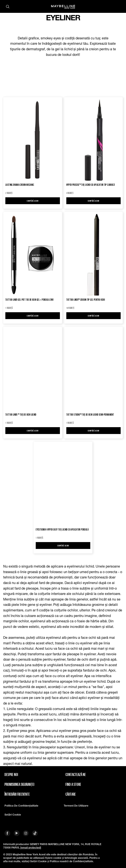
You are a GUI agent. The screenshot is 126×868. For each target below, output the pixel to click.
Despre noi (11, 774)
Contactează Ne (76, 774)
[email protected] (31, 848)
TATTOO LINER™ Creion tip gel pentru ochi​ (86, 300)
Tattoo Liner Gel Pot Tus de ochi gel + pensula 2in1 (30, 300)
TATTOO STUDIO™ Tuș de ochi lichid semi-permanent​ (90, 415)
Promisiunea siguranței (19, 784)
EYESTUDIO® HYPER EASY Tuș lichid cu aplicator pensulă (62, 530)
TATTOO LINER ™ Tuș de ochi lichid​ (21, 415)
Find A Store (73, 784)
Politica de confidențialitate (21, 806)
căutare (71, 794)
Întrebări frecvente (17, 794)
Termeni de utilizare (76, 806)
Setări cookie (13, 815)
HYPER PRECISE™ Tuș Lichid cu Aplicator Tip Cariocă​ (91, 185)
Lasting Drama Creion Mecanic (20, 185)
